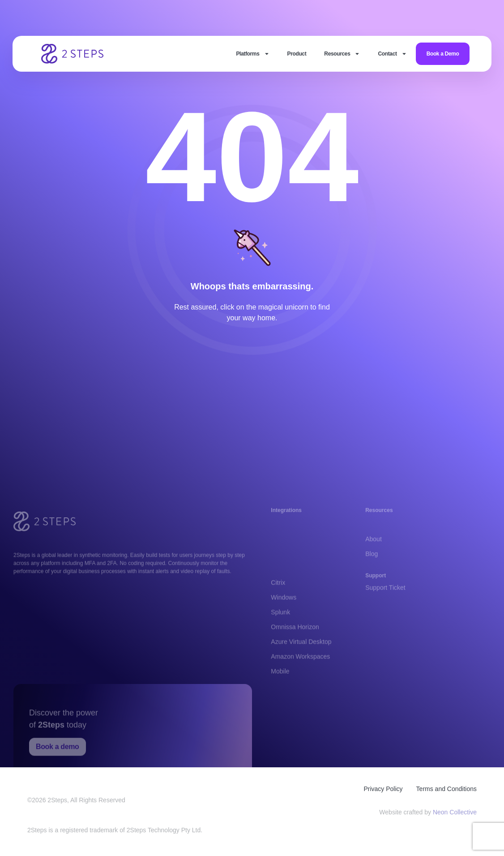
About (374, 546)
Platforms (252, 54)
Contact (392, 54)
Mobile (280, 694)
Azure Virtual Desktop (301, 665)
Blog (372, 560)
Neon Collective (455, 814)
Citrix (278, 606)
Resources (342, 54)
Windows (284, 620)
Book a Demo (443, 54)
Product (297, 54)
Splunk (280, 635)
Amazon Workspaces (300, 680)
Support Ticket (385, 591)
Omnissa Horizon (295, 650)
